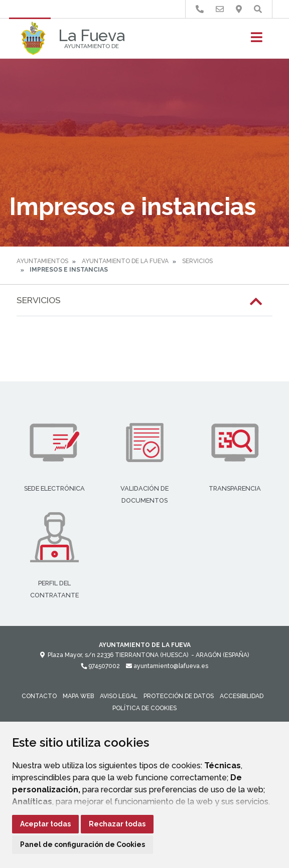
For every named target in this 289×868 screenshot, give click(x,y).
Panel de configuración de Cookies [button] (83, 844)
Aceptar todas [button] (45, 824)
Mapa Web (78, 696)
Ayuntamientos (42, 261)
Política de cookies (144, 708)
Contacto (39, 696)
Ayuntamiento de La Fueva (125, 261)
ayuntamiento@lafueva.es (167, 666)
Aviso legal (119, 696)
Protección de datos (179, 696)
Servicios (197, 261)
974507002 (100, 666)
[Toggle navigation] (257, 40)
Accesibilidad (242, 696)
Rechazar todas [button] (117, 824)
